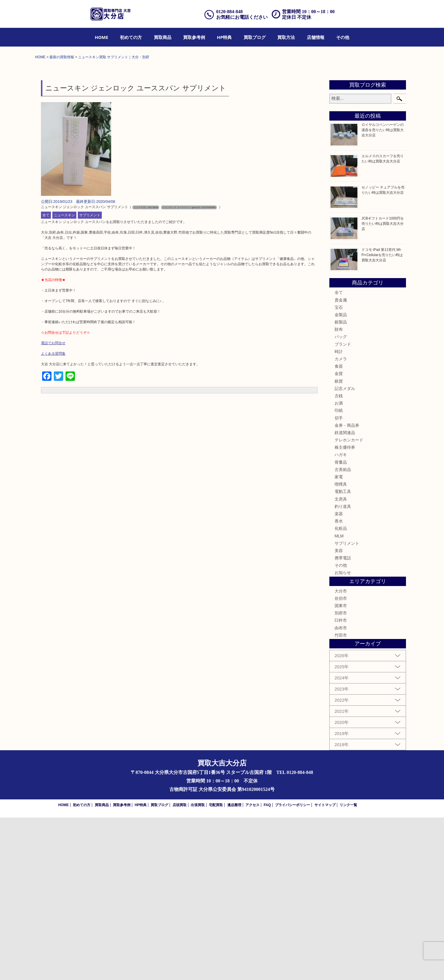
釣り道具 (343, 669)
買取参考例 (194, 37)
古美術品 (343, 632)
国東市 (341, 768)
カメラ (341, 521)
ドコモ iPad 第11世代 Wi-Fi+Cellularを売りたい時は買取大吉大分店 (382, 417)
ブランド (343, 506)
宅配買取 (216, 967)
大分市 (341, 753)
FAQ (267, 967)
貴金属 (341, 462)
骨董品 (341, 624)
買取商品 (163, 37)
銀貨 (339, 543)
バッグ (341, 499)
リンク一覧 (348, 967)
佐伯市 (341, 761)
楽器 (339, 676)
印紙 (339, 573)
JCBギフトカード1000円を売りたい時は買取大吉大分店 (383, 386)
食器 (339, 529)
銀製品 (341, 484)
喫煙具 (341, 647)
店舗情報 (316, 37)
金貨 (339, 536)
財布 (339, 492)
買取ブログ (255, 37)
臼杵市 (341, 783)
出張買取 (198, 967)
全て (46, 378)
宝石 (339, 470)
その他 (343, 37)
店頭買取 (180, 967)
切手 (339, 580)
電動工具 (343, 654)
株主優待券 (345, 610)
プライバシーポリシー (292, 967)
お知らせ (343, 735)
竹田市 (341, 798)
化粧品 (341, 691)
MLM (339, 698)
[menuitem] (101, 37)
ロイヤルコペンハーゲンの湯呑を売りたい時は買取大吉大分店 (383, 292)
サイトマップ (325, 967)
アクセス (252, 967)
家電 (339, 639)
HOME (101, 37)
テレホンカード (349, 602)
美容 (339, 713)
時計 (339, 514)
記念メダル (345, 551)
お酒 (339, 566)
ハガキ (341, 617)
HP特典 (224, 37)
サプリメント (90, 378)
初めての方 (131, 37)
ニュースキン (64, 378)
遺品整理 (234, 967)
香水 (339, 683)
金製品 (341, 477)
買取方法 (286, 37)
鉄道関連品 (345, 595)
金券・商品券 (347, 588)
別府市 (341, 775)
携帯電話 (343, 720)
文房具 (341, 661)
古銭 (339, 558)
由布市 (341, 790)
